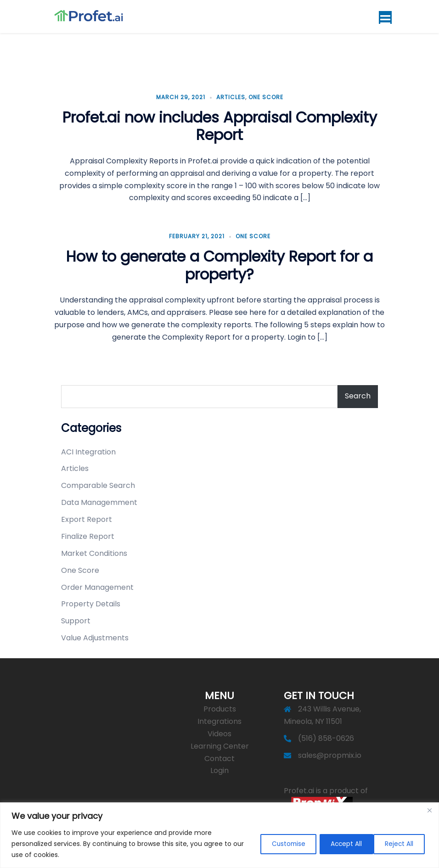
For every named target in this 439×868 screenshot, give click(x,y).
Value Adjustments (95, 636)
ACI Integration (88, 450)
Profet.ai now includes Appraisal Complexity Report (220, 124)
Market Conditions (94, 552)
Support (76, 619)
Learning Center (220, 744)
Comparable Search (98, 484)
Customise (275, 844)
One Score (266, 95)
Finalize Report (88, 535)
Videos (219, 732)
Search (358, 394)
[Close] (429, 810)
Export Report (87, 518)
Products (220, 707)
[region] (219, 835)
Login (219, 769)
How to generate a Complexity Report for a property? (219, 264)
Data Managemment (99, 501)
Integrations (219, 720)
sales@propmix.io (330, 753)
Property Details (91, 602)
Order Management (97, 585)
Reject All (337, 844)
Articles (231, 95)
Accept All (398, 844)
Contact (219, 757)
